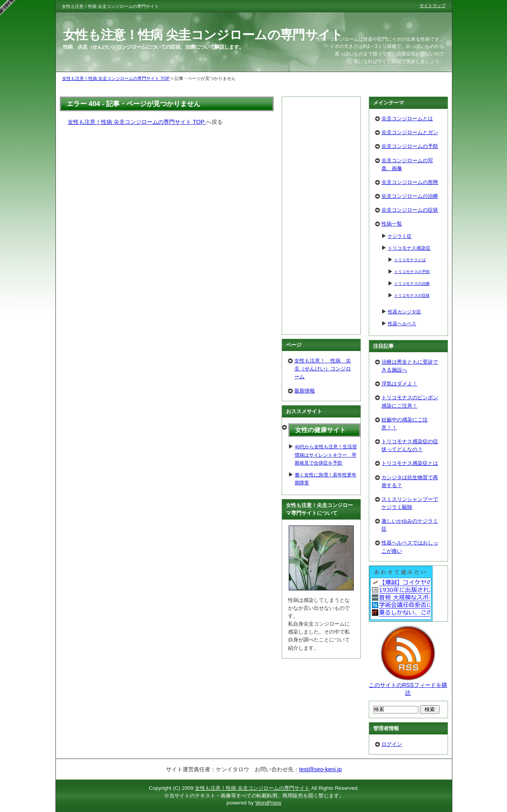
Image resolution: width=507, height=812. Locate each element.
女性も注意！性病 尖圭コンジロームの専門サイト (203, 35)
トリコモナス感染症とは (410, 463)
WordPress (268, 803)
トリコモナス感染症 (409, 248)
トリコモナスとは (410, 260)
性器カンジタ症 (404, 312)
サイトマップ (433, 6)
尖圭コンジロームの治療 (410, 196)
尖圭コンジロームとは (407, 119)
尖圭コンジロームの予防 (410, 146)
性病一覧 (392, 224)
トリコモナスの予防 (412, 272)
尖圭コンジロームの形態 (410, 182)
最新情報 (305, 391)
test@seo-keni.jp (320, 769)
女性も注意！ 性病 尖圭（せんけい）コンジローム (323, 369)
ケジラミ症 (400, 236)
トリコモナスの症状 (412, 295)
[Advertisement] (321, 216)
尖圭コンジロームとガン (410, 132)
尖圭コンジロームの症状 (410, 210)
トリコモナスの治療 (412, 284)
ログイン (392, 744)
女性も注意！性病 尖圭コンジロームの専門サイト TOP (116, 78)
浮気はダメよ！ (399, 384)
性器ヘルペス (402, 323)
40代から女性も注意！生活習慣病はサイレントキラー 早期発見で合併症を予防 (326, 454)
